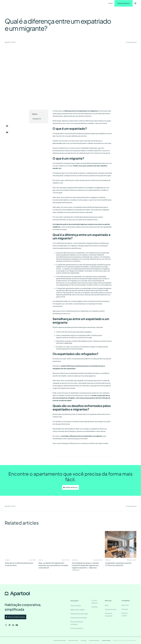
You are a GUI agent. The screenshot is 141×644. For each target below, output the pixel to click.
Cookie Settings (106, 640)
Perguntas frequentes (109, 615)
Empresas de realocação (79, 614)
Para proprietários (77, 628)
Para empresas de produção (77, 623)
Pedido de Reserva (124, 3)
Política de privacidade (60, 640)
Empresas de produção (79, 618)
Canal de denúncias (94, 640)
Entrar (111, 3)
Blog (107, 605)
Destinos (38, 3)
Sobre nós (125, 605)
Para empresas (76, 606)
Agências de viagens (78, 610)
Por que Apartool (95, 602)
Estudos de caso (111, 609)
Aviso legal (83, 640)
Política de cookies (73, 640)
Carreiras (125, 609)
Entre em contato (63, 3)
